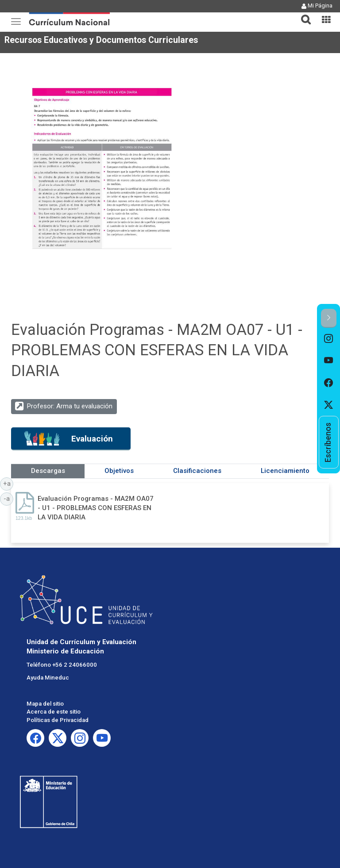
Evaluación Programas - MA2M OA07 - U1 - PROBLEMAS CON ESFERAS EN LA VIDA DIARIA (96, 508)
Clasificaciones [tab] (197, 471)
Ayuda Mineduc (48, 678)
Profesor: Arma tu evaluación (70, 406)
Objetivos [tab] (119, 471)
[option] (329, 339)
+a (8, 483)
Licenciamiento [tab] (285, 471)
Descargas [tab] (48, 471)
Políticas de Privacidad (58, 720)
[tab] (302, 14)
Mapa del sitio (45, 704)
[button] (302, 14)
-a (8, 498)
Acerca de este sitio (54, 712)
